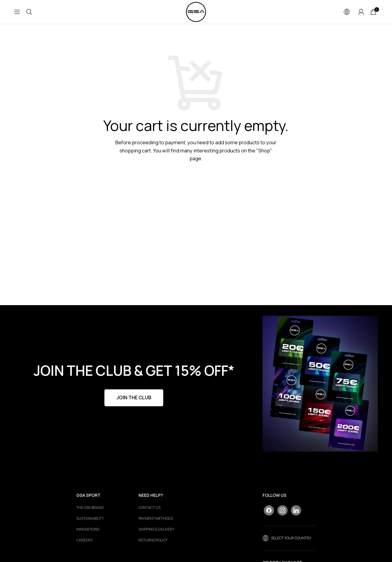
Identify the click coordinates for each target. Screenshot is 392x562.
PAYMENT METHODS (156, 519)
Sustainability (90, 519)
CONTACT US (150, 508)
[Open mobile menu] (17, 12)
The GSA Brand (90, 508)
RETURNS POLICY (153, 541)
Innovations (88, 530)
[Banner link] (320, 384)
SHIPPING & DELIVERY (156, 530)
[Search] (29, 12)
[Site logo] (196, 12)
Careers (84, 541)
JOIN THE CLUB (134, 398)
